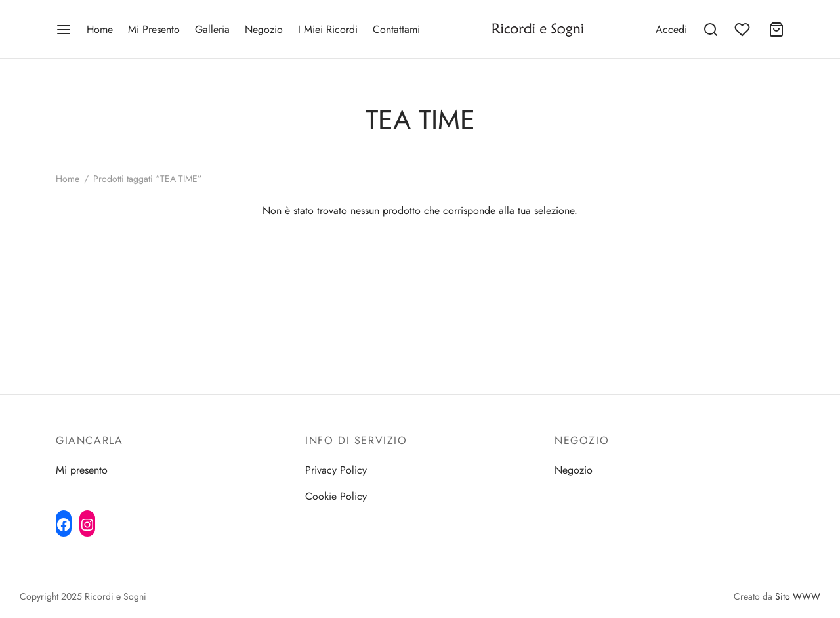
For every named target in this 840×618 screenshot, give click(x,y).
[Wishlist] (744, 30)
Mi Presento (154, 29)
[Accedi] (671, 29)
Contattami (396, 29)
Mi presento (82, 470)
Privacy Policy (336, 470)
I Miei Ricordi (328, 29)
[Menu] (64, 30)
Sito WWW (798, 596)
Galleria (212, 29)
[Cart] (776, 30)
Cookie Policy (336, 496)
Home (100, 29)
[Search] (711, 30)
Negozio (264, 29)
